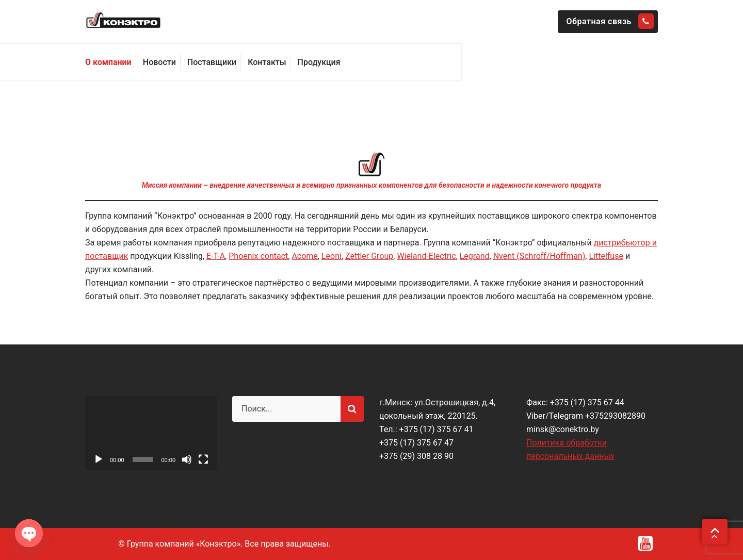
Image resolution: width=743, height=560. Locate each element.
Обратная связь (610, 21)
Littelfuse (606, 256)
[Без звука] (187, 459)
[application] (151, 433)
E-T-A (216, 256)
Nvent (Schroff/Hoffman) (539, 256)
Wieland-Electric (426, 256)
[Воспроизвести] (99, 459)
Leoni (332, 256)
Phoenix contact (258, 256)
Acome (304, 256)
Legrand (475, 256)
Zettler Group (369, 256)
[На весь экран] (203, 459)
